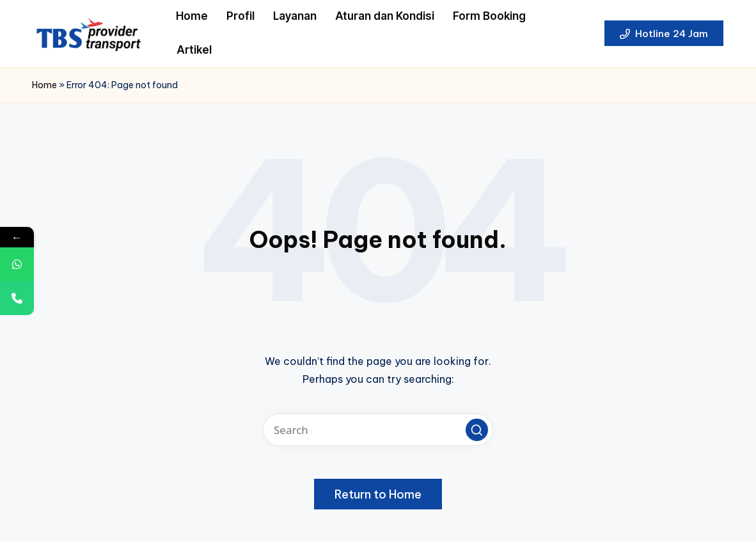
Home (44, 85)
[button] (664, 33)
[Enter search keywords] (378, 430)
